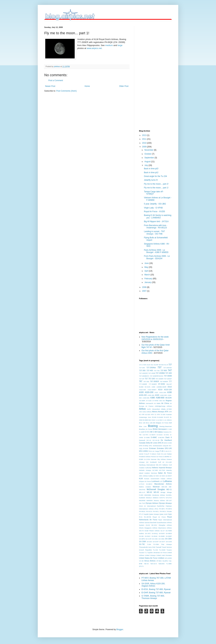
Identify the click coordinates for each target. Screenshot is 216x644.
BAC (150, 420)
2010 (145, 143)
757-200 (152, 379)
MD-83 (156, 492)
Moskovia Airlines (159, 495)
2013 (145, 135)
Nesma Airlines (159, 500)
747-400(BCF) (144, 376)
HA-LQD (169, 462)
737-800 (164, 370)
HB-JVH (159, 465)
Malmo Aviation (145, 487)
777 (170, 381)
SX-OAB (169, 542)
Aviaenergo (143, 417)
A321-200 (163, 392)
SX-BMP (169, 536)
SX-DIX (149, 542)
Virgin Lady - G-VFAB (153, 208)
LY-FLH (142, 484)
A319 (160, 390)
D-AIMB (147, 437)
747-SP (142, 379)
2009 (145, 147)
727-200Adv (151, 368)
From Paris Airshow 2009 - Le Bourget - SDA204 (157, 257)
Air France (149, 406)
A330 (169, 392)
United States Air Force (148, 558)
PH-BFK (162, 509)
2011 (145, 139)
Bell (170, 423)
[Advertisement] (152, 75)
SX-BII (141, 536)
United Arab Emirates (164, 555)
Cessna (166, 432)
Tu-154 (156, 550)
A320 (141, 392)
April (147, 271)
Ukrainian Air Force (160, 553)
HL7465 (155, 470)
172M (144, 365)
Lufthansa (167, 481)
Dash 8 (169, 437)
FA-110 (164, 454)
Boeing (153, 426)
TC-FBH (156, 544)
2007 (145, 291)
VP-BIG (159, 561)
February (149, 279)
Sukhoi (141, 533)
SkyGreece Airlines (165, 528)
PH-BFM (169, 509)
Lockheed (155, 481)
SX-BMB (162, 536)
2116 (148, 365)
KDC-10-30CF (167, 476)
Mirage (163, 492)
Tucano (169, 550)
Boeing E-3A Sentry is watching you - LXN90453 (158, 216)
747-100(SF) (143, 373)
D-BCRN (161, 437)
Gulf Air (161, 462)
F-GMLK (153, 454)
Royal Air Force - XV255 (154, 212)
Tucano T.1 (143, 553)
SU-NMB (169, 531)
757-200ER (160, 379)
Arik (140, 412)
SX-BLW (154, 536)
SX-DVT (162, 542)
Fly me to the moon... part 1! (156, 188)
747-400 (168, 373)
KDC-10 (158, 476)
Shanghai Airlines (165, 525)
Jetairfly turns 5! (151, 180)
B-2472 (167, 417)
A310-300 (142, 390)
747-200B (152, 373)
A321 (156, 392)
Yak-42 (146, 564)
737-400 (150, 370)
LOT (161, 481)
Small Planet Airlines (152, 531)
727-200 (142, 368)
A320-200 (149, 392)
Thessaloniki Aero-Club (147, 547)
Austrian (169, 414)
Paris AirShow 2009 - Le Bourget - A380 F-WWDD (156, 251)
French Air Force (157, 457)
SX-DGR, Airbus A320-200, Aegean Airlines (153, 585)
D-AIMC (154, 437)
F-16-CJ (167, 451)
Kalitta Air (152, 476)
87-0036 (162, 384)
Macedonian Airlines (163, 484)
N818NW (142, 500)
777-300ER (153, 384)
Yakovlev (161, 564)
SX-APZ (148, 533)
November (149, 150)
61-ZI (166, 365)
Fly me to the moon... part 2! (156, 184)
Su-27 (163, 531)
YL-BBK (169, 564)
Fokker (169, 454)
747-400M (168, 376)
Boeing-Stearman (166, 426)
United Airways (150, 555)
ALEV (149, 409)
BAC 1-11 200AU (166, 420)
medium (109, 45)
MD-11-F (142, 492)
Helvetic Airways (145, 470)
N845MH (150, 500)
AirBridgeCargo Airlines (163, 406)
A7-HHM (155, 401)
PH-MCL (156, 511)
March (147, 275)
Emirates (161, 448)
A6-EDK (169, 398)
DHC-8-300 (168, 443)
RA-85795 (147, 517)
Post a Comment (56, 80)
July (146, 165)
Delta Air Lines (151, 443)
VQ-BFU (165, 561)
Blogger (120, 629)
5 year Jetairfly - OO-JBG (155, 204)
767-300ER (154, 381)
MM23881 (148, 495)
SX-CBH (168, 539)
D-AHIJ (166, 435)
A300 (153, 387)
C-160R (142, 432)
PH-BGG (142, 511)
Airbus (142, 409)
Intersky (169, 470)
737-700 (157, 371)
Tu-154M (162, 550)
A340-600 (146, 398)
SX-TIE (142, 544)
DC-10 (149, 440)
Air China (165, 403)
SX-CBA (155, 539)
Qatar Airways (154, 514)
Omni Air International (147, 506)
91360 (141, 387)
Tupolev (150, 553)
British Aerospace (160, 429)
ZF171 (141, 566)
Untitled (161, 558)
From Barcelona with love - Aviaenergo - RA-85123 (156, 227)
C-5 (146, 432)
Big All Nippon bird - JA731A (156, 221)
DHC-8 (161, 443)
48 (160, 365)
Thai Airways (166, 544)
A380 (153, 398)
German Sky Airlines (158, 459)
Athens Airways (158, 412)
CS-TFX (145, 435)
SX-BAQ (155, 533)
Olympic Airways (165, 503)
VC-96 (141, 561)
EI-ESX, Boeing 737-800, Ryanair (156, 589)
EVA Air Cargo (154, 451)
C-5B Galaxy (158, 432)
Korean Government (152, 479)
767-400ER (164, 381)
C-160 (170, 429)
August (148, 162)
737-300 (142, 370)
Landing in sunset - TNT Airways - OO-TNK (154, 233)
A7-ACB (149, 401)
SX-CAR (148, 539)
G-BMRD (166, 457)
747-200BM (160, 373)
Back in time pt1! (151, 173)
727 (170, 365)
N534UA (149, 498)
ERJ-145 (168, 448)
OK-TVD (142, 503)
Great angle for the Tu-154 (155, 176)
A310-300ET (152, 390)
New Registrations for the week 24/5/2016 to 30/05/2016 (155, 338)
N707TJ (162, 498)
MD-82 (149, 492)
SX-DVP (156, 542)
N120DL (169, 495)
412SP (156, 365)
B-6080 (145, 420)
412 (152, 365)
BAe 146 (142, 423)
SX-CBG (162, 539)
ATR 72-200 (161, 414)
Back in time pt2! (151, 169)
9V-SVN (148, 387)
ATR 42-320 (146, 414)
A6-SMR (142, 401)
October (148, 154)
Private (169, 511)
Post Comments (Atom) (66, 91)
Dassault (142, 440)
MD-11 (169, 489)
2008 (145, 287)
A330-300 (151, 395)
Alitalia (163, 409)
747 (170, 370)
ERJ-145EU (144, 451)
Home (87, 86)
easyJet (166, 446)
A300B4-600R (161, 387)
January (148, 282)
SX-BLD (148, 536)
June (147, 263)
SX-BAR (162, 533)
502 (162, 365)
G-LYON (147, 459)
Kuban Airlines (166, 479)
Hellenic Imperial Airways (162, 468)
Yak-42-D (154, 564)
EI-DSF (146, 448)
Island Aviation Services (148, 473)
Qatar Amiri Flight (166, 514)
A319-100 (168, 390)
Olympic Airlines (152, 503)
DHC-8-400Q (144, 446)
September (150, 158)
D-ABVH (152, 435)
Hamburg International (147, 465)
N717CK (169, 498)
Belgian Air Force (162, 423)
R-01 (141, 517)
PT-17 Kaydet (144, 514)
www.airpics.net (94, 48)
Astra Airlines (147, 412)
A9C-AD (162, 401)
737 (159, 367)
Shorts (141, 528)
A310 (170, 387)
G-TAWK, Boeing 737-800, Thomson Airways (153, 597)
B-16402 (160, 417)
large (120, 45)
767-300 (146, 381)
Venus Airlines (150, 561)
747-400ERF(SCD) (156, 376)
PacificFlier (161, 506)
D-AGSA (160, 435)
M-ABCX (149, 484)
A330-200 (143, 395)
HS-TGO (162, 470)
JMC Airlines (143, 476)
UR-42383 (168, 558)
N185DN (142, 498)
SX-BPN (142, 539)
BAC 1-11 (156, 420)
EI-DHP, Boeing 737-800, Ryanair (156, 593)
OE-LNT (169, 500)
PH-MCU (163, 511)
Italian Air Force (165, 473)
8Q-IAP (169, 384)
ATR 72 (153, 414)
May (147, 267)
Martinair (156, 487)
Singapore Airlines (151, 528)
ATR (166, 412)
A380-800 (160, 398)
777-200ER (143, 384)
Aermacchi (149, 403)
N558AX (156, 498)
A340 (157, 395)
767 (141, 381)
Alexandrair (156, 409)
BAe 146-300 (151, 423)
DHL (151, 446)
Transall (158, 547)
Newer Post (50, 86)
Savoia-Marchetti (150, 522)
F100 (159, 454)
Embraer (153, 448)
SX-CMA (142, 542)
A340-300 (163, 395)
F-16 (162, 451)
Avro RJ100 (152, 417)
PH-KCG (149, 511)
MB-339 (164, 487)
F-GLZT (147, 454)
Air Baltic (157, 403)
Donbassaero (157, 446)
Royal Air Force (159, 517)
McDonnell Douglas (156, 489)
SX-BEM (169, 533)
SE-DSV (154, 525)
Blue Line (143, 426)
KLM (141, 479)
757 (146, 379)
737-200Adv (167, 368)
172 (140, 365)
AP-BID (169, 409)
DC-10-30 (156, 440)
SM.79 (141, 531)
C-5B (150, 432)
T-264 (149, 544)
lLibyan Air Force (145, 481)
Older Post (124, 86)
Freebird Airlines (145, 457)
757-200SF (168, 379)
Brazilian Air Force (146, 429)
